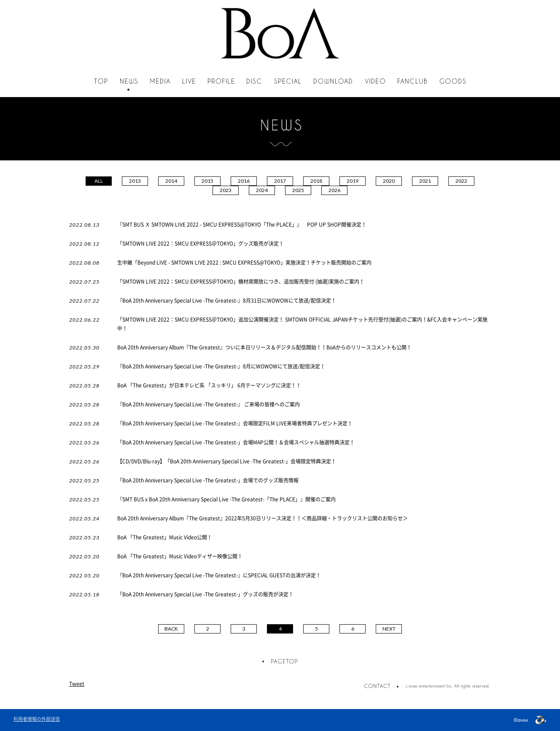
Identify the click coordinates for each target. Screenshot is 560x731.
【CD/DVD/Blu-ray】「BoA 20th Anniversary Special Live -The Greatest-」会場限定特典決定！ (227, 461)
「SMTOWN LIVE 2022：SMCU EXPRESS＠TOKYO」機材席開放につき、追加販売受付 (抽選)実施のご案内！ (241, 282)
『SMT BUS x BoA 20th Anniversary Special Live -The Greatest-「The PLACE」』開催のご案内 (226, 499)
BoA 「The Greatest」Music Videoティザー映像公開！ (180, 556)
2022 (461, 181)
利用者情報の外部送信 (37, 719)
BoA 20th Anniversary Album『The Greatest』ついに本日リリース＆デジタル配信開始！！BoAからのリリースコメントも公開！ (264, 347)
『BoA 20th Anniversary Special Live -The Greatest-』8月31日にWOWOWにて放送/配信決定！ (227, 301)
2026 (334, 190)
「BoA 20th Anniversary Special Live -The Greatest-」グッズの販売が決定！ (205, 594)
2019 (353, 181)
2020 (389, 181)
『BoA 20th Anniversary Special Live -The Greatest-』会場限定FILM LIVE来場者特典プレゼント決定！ (235, 423)
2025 (298, 190)
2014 (171, 181)
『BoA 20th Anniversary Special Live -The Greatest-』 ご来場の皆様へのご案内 (209, 404)
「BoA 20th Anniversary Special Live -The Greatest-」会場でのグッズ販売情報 (208, 480)
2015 (207, 181)
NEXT (389, 629)
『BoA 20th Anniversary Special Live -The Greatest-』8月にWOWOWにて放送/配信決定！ (229, 366)
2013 (135, 181)
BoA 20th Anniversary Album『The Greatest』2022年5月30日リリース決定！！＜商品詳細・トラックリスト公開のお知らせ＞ (262, 518)
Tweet (77, 684)
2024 (262, 190)
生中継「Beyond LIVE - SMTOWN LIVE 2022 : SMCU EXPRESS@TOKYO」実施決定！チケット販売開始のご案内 (244, 263)
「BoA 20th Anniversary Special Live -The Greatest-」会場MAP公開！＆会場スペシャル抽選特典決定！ (236, 442)
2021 (425, 181)
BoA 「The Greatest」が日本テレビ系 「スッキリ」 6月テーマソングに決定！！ (209, 385)
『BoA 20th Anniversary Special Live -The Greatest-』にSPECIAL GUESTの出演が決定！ (219, 575)
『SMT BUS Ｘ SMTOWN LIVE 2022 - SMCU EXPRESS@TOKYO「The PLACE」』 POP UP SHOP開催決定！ (242, 225)
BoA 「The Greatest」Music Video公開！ (165, 537)
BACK (171, 629)
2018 (316, 181)
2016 (244, 181)
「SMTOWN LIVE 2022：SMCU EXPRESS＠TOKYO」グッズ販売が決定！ (201, 244)
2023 (226, 190)
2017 (280, 181)
